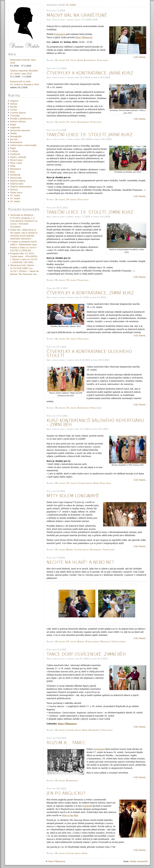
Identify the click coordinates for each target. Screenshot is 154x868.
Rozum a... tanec (66, 743)
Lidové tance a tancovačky (23, 145)
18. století (60, 60)
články (133, 861)
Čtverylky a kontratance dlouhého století (89, 354)
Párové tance (17, 160)
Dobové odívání (92, 642)
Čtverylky (15, 116)
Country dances (85, 483)
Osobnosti (15, 154)
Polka (13, 166)
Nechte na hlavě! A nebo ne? (80, 562)
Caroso (14, 110)
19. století (71, 60)
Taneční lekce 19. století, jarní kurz (90, 135)
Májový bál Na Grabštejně (77, 15)
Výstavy (14, 190)
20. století (15, 201)
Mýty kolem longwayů (73, 496)
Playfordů (87, 806)
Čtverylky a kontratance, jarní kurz (90, 73)
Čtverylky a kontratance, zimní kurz (90, 293)
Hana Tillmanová (84, 37)
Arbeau (14, 104)
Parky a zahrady (18, 157)
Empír (80, 60)
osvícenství (99, 749)
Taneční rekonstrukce (21, 187)
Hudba (13, 133)
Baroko (69, 550)
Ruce (13, 172)
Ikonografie (16, 136)
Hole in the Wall (70, 815)
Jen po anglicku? (66, 793)
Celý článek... (140, 57)
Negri (13, 148)
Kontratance (90, 60)
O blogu (14, 151)
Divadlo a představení (21, 119)
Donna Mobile (24, 46)
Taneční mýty (109, 550)
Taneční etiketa (118, 642)
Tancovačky (16, 178)
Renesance (105, 642)
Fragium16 (60, 34)
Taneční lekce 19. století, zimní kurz (90, 212)
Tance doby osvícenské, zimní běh (86, 654)
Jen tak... (15, 139)
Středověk (15, 175)
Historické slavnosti (20, 130)
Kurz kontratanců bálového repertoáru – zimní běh (95, 423)
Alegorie (14, 101)
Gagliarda (15, 128)
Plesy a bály (16, 163)
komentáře (143, 861)
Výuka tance (103, 60)
